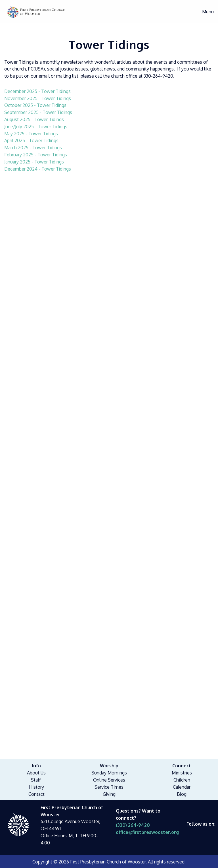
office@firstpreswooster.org (147, 832)
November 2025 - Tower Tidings (38, 98)
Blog (182, 794)
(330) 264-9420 (133, 825)
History (36, 787)
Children (182, 780)
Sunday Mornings (109, 773)
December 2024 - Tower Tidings (38, 169)
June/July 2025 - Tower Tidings (36, 127)
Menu (205, 12)
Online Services (109, 780)
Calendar (182, 787)
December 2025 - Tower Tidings (37, 91)
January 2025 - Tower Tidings (34, 162)
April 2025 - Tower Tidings (31, 140)
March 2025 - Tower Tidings (33, 148)
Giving (109, 794)
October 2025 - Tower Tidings (35, 105)
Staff (36, 780)
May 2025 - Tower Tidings (31, 134)
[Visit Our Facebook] (191, 830)
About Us (36, 773)
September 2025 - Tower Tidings (38, 112)
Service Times (109, 787)
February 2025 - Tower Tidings (36, 155)
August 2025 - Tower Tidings (34, 119)
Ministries (182, 773)
